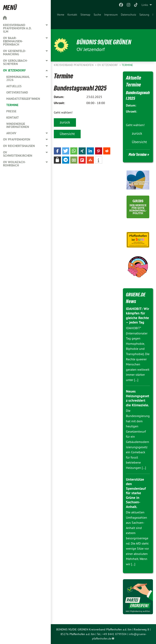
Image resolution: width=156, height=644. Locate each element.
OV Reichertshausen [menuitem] (19, 146)
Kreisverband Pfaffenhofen (74, 65)
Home (61, 15)
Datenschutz (128, 15)
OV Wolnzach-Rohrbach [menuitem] (14, 164)
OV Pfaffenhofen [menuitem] (17, 139)
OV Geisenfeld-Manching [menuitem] (15, 53)
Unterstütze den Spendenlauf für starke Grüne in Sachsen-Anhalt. (136, 493)
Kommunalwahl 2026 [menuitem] (18, 78)
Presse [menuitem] (11, 111)
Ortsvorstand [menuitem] (17, 92)
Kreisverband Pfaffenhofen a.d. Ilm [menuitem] (17, 28)
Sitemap (85, 15)
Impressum (111, 15)
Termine (127, 65)
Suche (97, 15)
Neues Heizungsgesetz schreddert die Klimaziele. (138, 398)
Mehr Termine (138, 154)
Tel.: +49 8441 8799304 (112, 634)
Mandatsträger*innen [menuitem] (23, 99)
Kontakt (72, 15)
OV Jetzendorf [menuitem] (14, 70)
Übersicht (67, 134)
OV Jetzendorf (108, 65)
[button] (57, 151)
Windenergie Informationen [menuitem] (18, 125)
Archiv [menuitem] (11, 133)
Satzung (144, 15)
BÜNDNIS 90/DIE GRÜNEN (104, 42)
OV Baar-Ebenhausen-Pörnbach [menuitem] (13, 41)
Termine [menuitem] (12, 105)
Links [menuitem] (145, 5)
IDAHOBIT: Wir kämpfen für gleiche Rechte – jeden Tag (138, 316)
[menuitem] (61, 19)
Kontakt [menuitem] (13, 118)
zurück (65, 122)
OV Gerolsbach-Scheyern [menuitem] (15, 62)
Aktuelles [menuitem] (14, 86)
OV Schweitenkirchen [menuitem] (18, 154)
